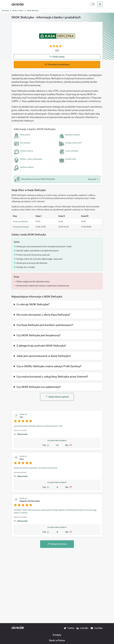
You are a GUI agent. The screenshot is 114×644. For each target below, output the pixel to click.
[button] (57, 47)
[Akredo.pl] (18, 4)
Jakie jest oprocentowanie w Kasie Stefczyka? (44, 356)
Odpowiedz (21, 434)
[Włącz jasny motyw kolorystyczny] (92, 4)
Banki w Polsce (57, 640)
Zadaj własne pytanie (57, 397)
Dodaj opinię (57, 57)
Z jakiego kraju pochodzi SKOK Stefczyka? (41, 345)
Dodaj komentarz (57, 544)
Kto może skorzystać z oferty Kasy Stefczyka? (43, 315)
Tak (46, 445)
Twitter (69, 628)
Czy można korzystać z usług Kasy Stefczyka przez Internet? (52, 376)
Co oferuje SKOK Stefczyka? (33, 304)
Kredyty (57, 635)
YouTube (97, 628)
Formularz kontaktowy (57, 64)
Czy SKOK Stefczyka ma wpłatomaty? (39, 387)
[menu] (100, 4)
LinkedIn (82, 628)
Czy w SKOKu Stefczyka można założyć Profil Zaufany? (49, 366)
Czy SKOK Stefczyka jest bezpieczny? (38, 335)
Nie (68, 445)
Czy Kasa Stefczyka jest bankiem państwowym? (45, 325)
